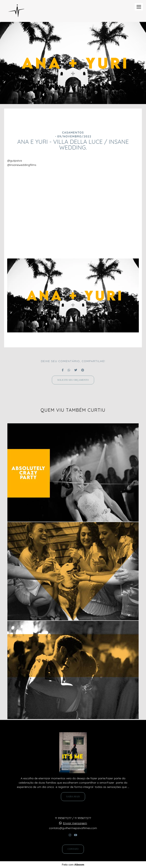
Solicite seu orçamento (73, 380)
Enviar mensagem (75, 823)
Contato (73, 849)
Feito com (73, 865)
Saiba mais (73, 797)
